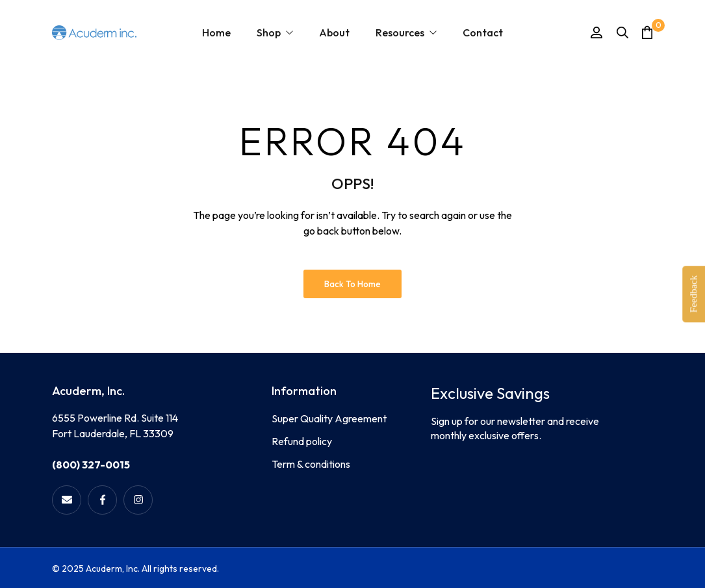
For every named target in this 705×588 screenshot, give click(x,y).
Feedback (693, 294)
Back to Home (352, 284)
